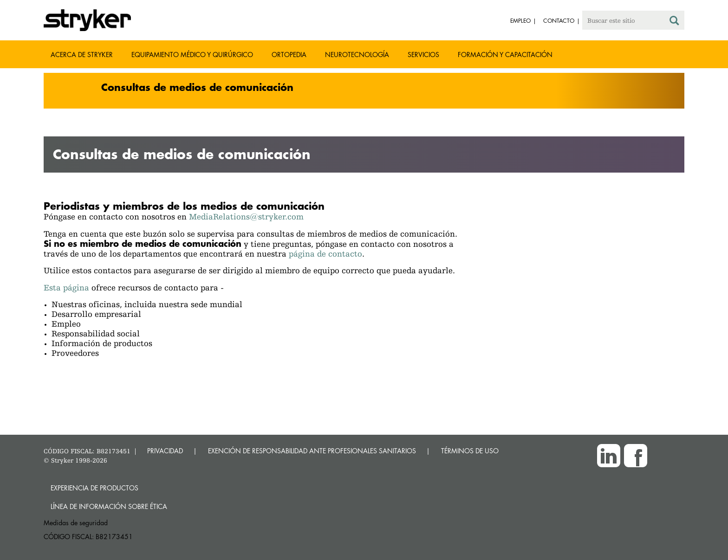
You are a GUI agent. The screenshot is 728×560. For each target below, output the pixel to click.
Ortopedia (289, 55)
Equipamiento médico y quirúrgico (192, 55)
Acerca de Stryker (82, 55)
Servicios (423, 55)
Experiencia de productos (94, 488)
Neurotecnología (357, 55)
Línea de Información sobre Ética (109, 506)
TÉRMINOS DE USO (470, 451)
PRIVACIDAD (165, 451)
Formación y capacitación (505, 55)
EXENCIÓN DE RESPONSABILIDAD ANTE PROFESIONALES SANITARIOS (312, 451)
